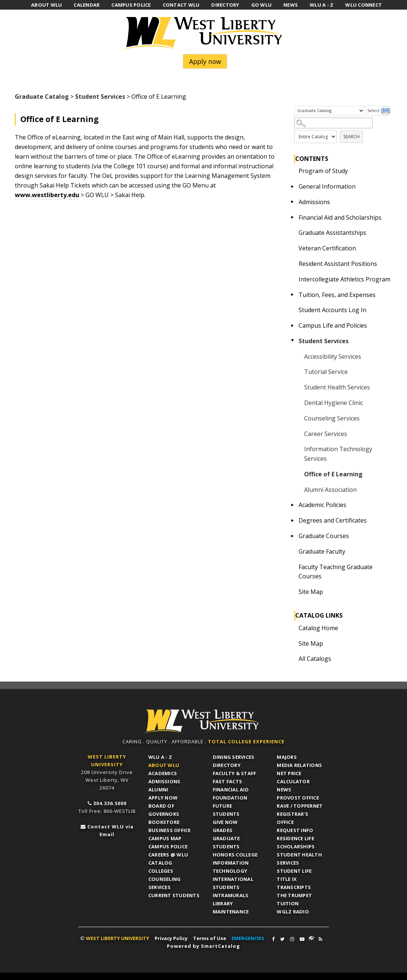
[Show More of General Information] (293, 186)
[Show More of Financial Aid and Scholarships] (293, 217)
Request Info (295, 830)
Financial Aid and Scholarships (340, 217)
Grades (223, 830)
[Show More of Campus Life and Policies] (293, 325)
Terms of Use (210, 938)
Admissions (314, 202)
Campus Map (165, 838)
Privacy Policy (171, 938)
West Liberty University (203, 34)
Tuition (288, 903)
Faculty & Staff (235, 773)
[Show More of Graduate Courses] (293, 536)
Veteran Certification (327, 248)
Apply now (205, 61)
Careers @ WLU (168, 855)
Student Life (294, 871)
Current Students (174, 895)
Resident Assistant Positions (338, 264)
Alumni (158, 790)
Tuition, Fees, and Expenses (337, 295)
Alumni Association (330, 490)
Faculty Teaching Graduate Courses (336, 572)
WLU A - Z (160, 757)
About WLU (164, 765)
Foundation (230, 798)
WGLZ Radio (293, 912)
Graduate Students (226, 842)
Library (223, 903)
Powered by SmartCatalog (203, 946)
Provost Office (298, 798)
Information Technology (231, 867)
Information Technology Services (338, 454)
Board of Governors (164, 810)
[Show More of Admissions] (293, 202)
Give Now (225, 822)
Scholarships (296, 846)
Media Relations (299, 765)
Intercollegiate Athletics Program (344, 279)
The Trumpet (294, 895)
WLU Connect (312, 938)
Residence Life (295, 838)
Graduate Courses (324, 536)
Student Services (100, 97)
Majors (287, 757)
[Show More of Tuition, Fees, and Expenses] (293, 295)
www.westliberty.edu (47, 195)
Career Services (326, 434)
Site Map (311, 592)
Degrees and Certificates (333, 520)
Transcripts (294, 887)
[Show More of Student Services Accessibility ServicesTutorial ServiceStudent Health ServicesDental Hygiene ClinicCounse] (293, 341)
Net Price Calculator (293, 777)
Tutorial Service (326, 372)
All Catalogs (315, 659)
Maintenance (231, 912)
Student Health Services (337, 387)
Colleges (161, 871)
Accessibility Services (333, 356)
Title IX (287, 879)
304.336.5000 (110, 803)
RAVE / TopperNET (300, 806)
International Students (233, 883)
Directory (227, 765)
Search (351, 137)
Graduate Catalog (42, 97)
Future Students (226, 810)
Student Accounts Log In (332, 310)
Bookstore (164, 822)
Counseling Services (332, 418)
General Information (327, 186)
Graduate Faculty (322, 551)
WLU (201, 722)
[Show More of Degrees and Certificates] (293, 520)
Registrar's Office (292, 818)
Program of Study (323, 171)
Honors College (235, 855)
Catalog (160, 863)
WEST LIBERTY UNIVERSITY (117, 938)
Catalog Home (318, 628)
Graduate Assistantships (332, 233)
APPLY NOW (163, 798)
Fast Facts (228, 781)
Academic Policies (322, 505)
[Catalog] (329, 111)
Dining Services (234, 757)
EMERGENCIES (248, 938)
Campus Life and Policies (333, 325)
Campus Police (168, 846)
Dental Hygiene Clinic (334, 403)
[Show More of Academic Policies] (293, 505)
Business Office (170, 830)
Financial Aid (231, 790)
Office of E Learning (333, 474)
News (284, 790)
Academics (163, 773)
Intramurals (231, 895)
